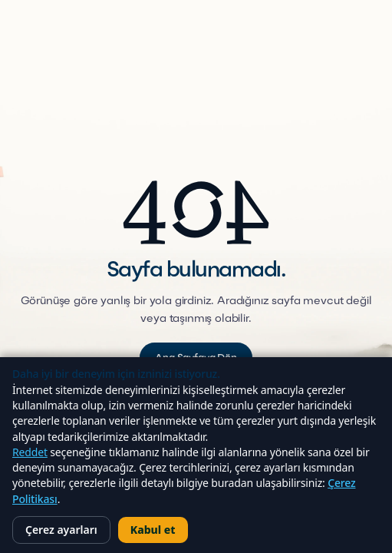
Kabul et (153, 530)
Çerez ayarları (61, 530)
